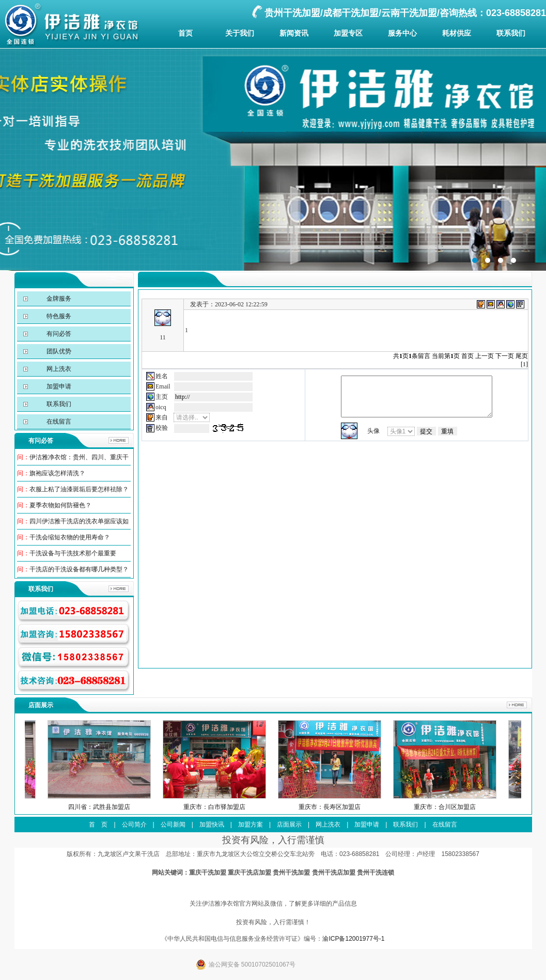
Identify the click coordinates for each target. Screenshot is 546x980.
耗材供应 (457, 33)
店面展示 (289, 825)
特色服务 (58, 316)
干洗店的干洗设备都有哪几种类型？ (79, 569)
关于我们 (240, 33)
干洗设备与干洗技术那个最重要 (73, 553)
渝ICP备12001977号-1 (353, 939)
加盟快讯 (212, 825)
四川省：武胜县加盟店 (119, 807)
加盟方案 (251, 825)
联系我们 (511, 33)
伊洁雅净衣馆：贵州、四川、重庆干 (79, 457)
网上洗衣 (58, 369)
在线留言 (58, 422)
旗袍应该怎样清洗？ (57, 473)
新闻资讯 (294, 33)
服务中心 (402, 33)
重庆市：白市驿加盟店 (234, 807)
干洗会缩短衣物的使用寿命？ (70, 537)
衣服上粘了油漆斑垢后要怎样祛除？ (79, 489)
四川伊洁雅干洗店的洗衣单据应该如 (79, 521)
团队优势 (58, 351)
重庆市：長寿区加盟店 (349, 807)
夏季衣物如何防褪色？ (60, 505)
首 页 (98, 825)
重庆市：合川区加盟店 (464, 807)
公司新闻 (173, 825)
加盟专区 (348, 33)
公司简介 (134, 825)
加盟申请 (58, 386)
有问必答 (58, 334)
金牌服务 (58, 299)
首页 (185, 33)
